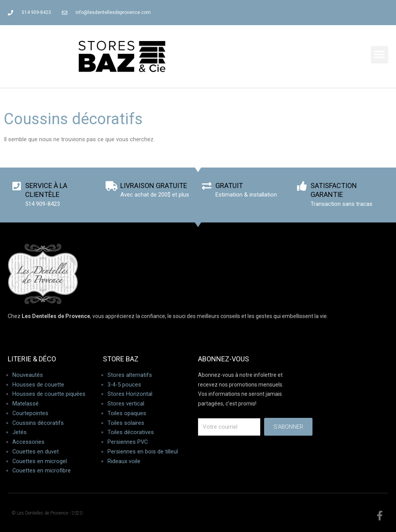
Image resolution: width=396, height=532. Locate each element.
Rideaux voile (124, 461)
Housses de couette (38, 385)
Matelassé (26, 404)
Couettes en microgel (40, 461)
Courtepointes (31, 413)
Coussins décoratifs (38, 423)
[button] (380, 55)
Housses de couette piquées (49, 394)
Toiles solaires (126, 423)
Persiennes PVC (128, 442)
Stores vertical (126, 404)
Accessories (28, 442)
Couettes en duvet (36, 452)
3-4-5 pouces (125, 385)
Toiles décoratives (131, 432)
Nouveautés (28, 375)
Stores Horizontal (130, 394)
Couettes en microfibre (42, 470)
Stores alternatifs (130, 375)
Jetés (20, 432)
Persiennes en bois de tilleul (143, 452)
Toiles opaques (127, 413)
